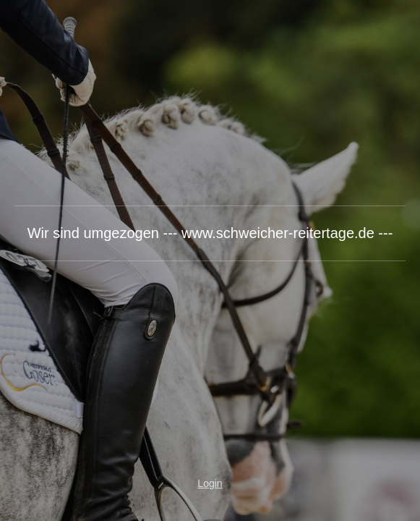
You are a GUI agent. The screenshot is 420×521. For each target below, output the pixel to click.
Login (210, 483)
